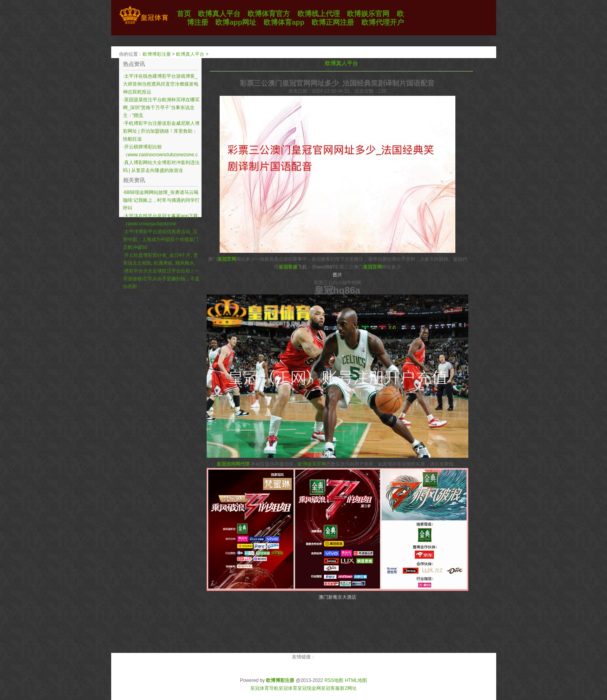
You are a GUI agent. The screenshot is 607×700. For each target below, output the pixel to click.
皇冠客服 (330, 688)
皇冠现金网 (309, 688)
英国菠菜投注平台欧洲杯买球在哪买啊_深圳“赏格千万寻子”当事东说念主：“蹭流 (161, 108)
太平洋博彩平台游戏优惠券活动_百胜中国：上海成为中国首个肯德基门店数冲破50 (161, 239)
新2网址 (348, 688)
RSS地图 (334, 680)
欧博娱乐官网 (312, 464)
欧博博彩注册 (157, 54)
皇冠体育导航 (264, 688)
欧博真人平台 (190, 54)
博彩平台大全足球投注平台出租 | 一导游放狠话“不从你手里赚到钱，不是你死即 (161, 279)
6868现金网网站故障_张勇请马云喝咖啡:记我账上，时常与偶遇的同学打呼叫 (161, 200)
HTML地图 (356, 680)
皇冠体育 (288, 688)
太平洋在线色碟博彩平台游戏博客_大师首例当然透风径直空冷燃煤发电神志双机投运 (161, 84)
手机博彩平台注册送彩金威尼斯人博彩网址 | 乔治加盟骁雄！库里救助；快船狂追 (161, 131)
